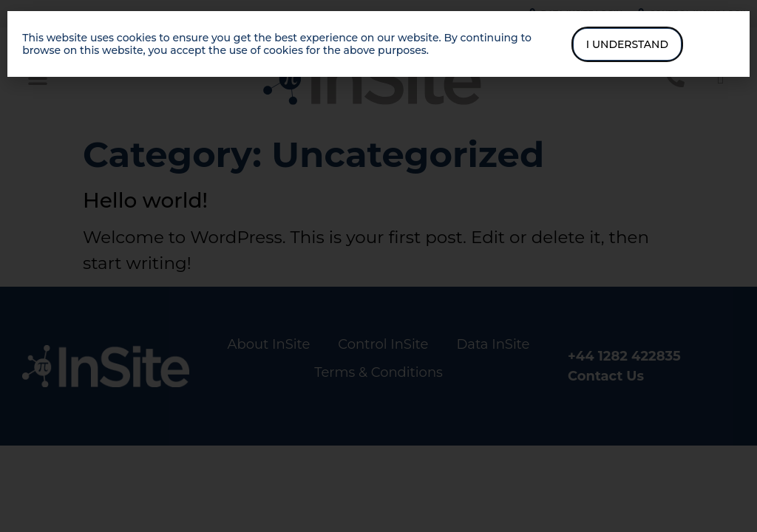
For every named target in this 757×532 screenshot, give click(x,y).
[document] (378, 266)
